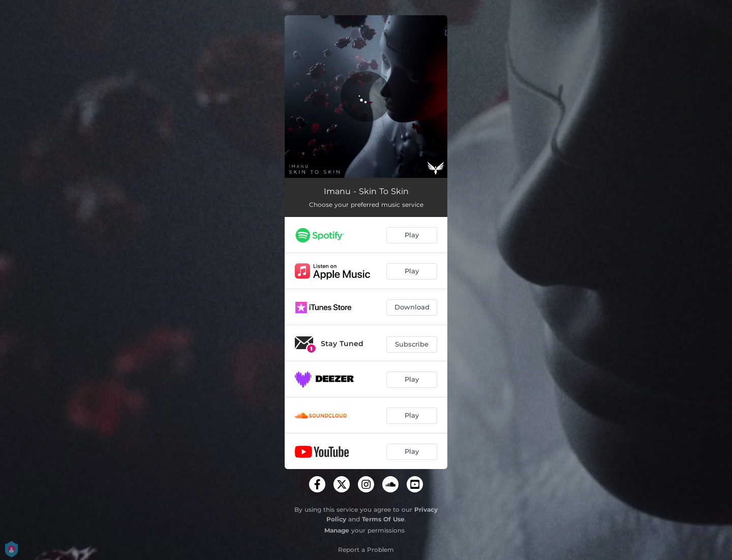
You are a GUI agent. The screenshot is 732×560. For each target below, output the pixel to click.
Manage (337, 530)
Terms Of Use (383, 519)
